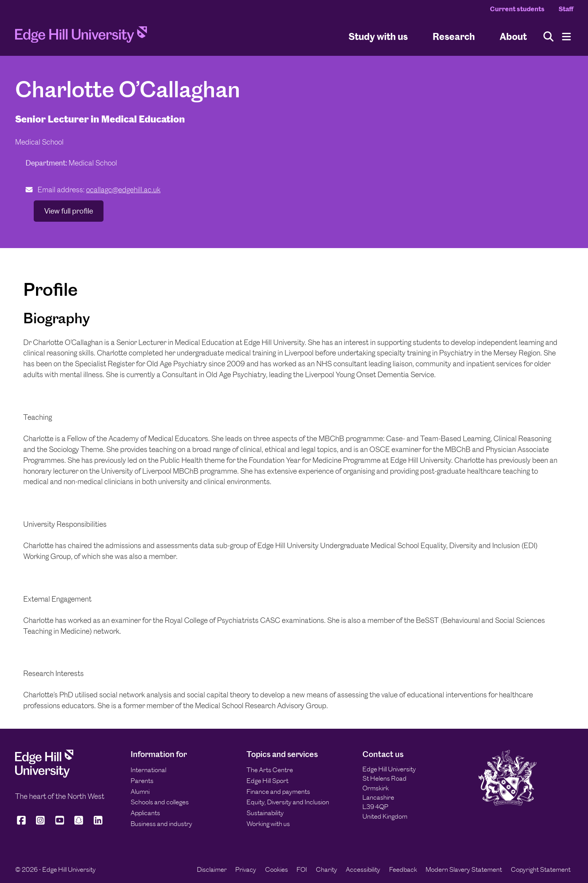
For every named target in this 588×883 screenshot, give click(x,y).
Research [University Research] (454, 36)
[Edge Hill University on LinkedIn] (98, 824)
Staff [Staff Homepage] (566, 9)
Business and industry (161, 824)
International (148, 770)
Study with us (378, 36)
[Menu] (566, 37)
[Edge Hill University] (44, 775)
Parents (142, 781)
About (513, 36)
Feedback (403, 869)
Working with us (268, 824)
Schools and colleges (160, 802)
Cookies (277, 869)
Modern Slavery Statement (464, 869)
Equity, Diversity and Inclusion (288, 802)
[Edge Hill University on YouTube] (60, 824)
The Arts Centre (270, 770)
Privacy (246, 869)
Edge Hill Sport (267, 781)
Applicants (145, 813)
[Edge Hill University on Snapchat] (79, 824)
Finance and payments (278, 792)
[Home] (81, 37)
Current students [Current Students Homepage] (517, 9)
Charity (327, 869)
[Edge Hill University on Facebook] (23, 824)
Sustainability (265, 813)
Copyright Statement (541, 869)
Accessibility (363, 869)
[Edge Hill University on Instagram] (40, 824)
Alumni (140, 792)
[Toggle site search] (548, 37)
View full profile (69, 211)
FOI (302, 869)
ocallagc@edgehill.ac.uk (123, 190)
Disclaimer (212, 869)
